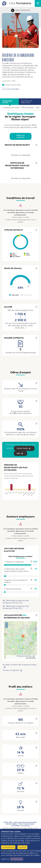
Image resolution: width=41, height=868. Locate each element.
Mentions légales (12, 824)
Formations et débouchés (27, 102)
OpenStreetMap (25, 656)
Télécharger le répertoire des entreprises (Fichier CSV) (16, 602)
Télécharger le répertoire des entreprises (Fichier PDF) (16, 607)
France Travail (22, 448)
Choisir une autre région (26, 824)
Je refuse (22, 847)
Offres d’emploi (27, 107)
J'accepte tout (8, 847)
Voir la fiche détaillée (11, 89)
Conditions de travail (11, 107)
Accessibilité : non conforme (21, 826)
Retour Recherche (23, 10)
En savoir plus (17, 859)
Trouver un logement (11, 670)
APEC (18, 453)
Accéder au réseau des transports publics (20, 665)
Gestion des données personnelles (25, 822)
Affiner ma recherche (21, 136)
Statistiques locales (7, 102)
